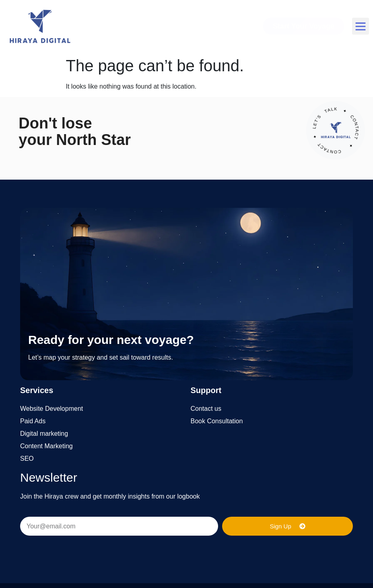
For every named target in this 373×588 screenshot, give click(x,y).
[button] (361, 26)
